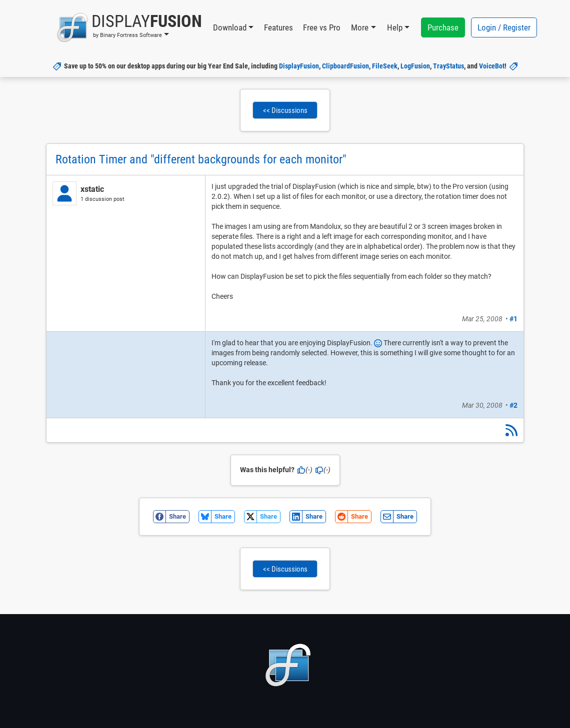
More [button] (360, 27)
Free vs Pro (322, 27)
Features (278, 27)
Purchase (443, 27)
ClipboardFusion (345, 66)
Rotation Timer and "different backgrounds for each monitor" (201, 159)
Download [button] (230, 27)
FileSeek (385, 66)
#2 (513, 405)
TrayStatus (448, 66)
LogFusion (415, 66)
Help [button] (395, 27)
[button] (129, 27)
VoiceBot (492, 66)
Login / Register (504, 27)
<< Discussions (285, 110)
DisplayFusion (299, 66)
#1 (513, 319)
